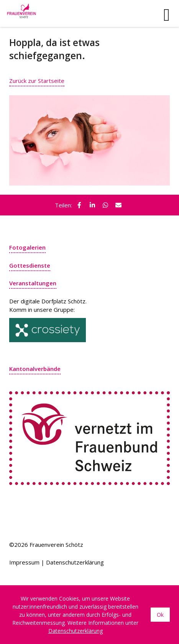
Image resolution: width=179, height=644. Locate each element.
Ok (160, 615)
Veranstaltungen (33, 283)
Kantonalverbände (35, 369)
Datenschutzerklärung (75, 562)
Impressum (24, 562)
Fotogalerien (27, 247)
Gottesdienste (30, 265)
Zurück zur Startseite (37, 81)
